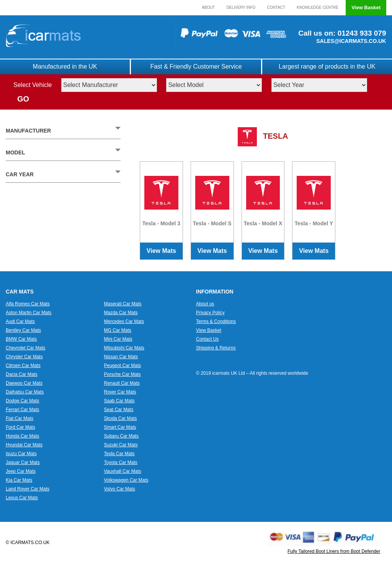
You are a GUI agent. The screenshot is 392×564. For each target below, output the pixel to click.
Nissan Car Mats (121, 357)
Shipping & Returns (216, 348)
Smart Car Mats (120, 427)
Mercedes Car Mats (124, 321)
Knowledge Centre (318, 7)
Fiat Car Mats (20, 418)
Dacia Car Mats (22, 374)
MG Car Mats (118, 330)
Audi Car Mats (20, 321)
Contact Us (207, 339)
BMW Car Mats (21, 339)
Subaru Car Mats (122, 436)
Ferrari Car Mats (22, 410)
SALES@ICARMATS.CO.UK (351, 41)
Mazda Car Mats (121, 313)
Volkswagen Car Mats (126, 480)
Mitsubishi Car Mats (124, 348)
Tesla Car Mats (119, 454)
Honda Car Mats (22, 436)
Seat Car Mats (119, 410)
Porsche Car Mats (122, 374)
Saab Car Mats (119, 401)
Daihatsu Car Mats (25, 392)
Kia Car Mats (19, 480)
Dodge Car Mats (22, 401)
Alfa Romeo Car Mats (28, 304)
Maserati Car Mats (123, 304)
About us (205, 304)
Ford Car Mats (20, 427)
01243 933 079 (361, 33)
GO (23, 99)
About (208, 7)
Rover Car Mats (120, 392)
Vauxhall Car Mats (123, 471)
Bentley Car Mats (23, 330)
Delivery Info (241, 7)
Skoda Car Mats (121, 418)
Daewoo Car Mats (24, 383)
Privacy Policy (210, 313)
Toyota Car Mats (121, 462)
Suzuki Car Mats (121, 445)
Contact (276, 7)
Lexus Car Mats (22, 498)
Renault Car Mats (122, 383)
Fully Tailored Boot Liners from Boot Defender (334, 551)
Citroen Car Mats (23, 366)
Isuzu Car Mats (21, 454)
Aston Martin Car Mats (29, 313)
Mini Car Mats (118, 339)
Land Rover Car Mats (28, 489)
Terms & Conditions (216, 321)
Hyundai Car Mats (24, 445)
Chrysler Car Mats (24, 357)
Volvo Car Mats (120, 489)
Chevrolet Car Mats (25, 348)
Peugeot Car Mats (123, 366)
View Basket (366, 7)
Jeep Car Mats (21, 471)
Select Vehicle (33, 85)
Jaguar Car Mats (23, 462)
